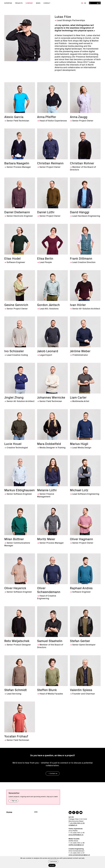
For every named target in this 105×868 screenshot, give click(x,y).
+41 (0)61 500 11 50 (77, 823)
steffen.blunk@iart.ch (76, 845)
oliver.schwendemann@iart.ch (79, 855)
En (82, 3)
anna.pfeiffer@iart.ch (76, 835)
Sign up (13, 801)
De (85, 3)
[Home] (95, 3)
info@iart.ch (73, 825)
